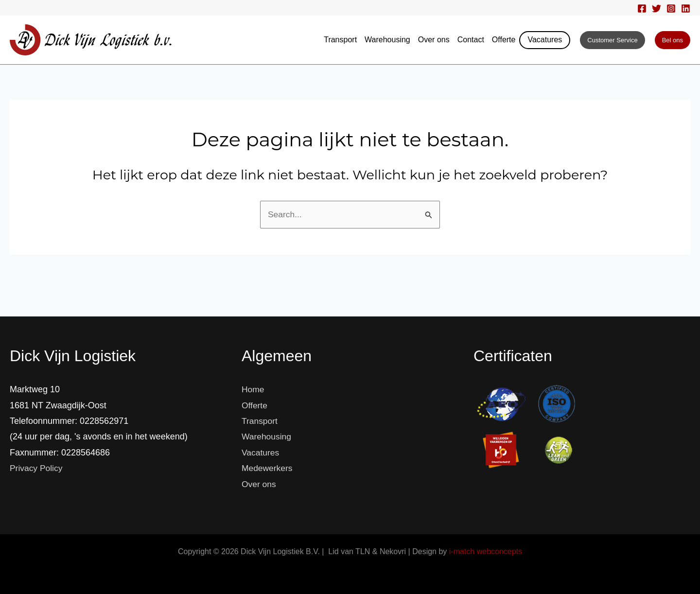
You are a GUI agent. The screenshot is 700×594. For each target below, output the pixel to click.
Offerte (504, 40)
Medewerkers (268, 468)
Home (253, 389)
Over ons (434, 40)
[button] (612, 40)
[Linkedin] (686, 9)
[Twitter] (656, 9)
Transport (340, 40)
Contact (471, 40)
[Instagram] (671, 9)
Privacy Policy (37, 468)
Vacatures (545, 40)
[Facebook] (642, 9)
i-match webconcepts (486, 551)
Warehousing (387, 40)
